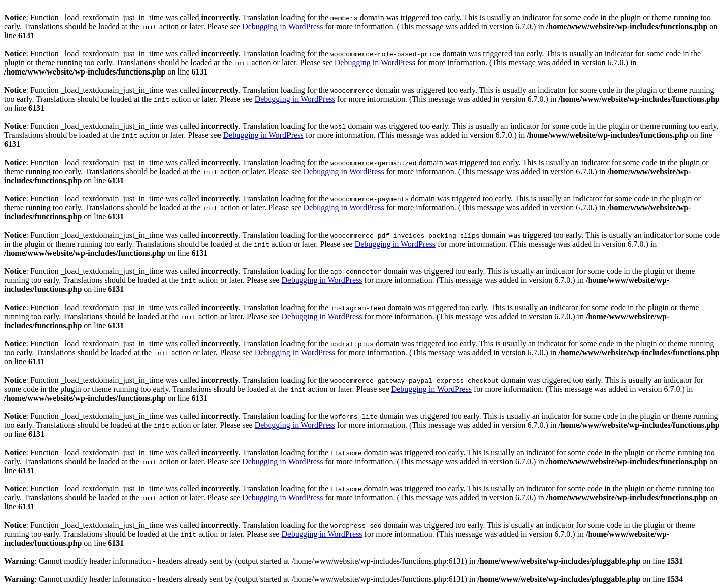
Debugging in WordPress (282, 26)
